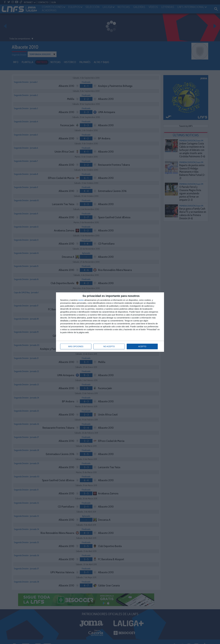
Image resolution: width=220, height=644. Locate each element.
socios (81, 300)
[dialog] (110, 322)
